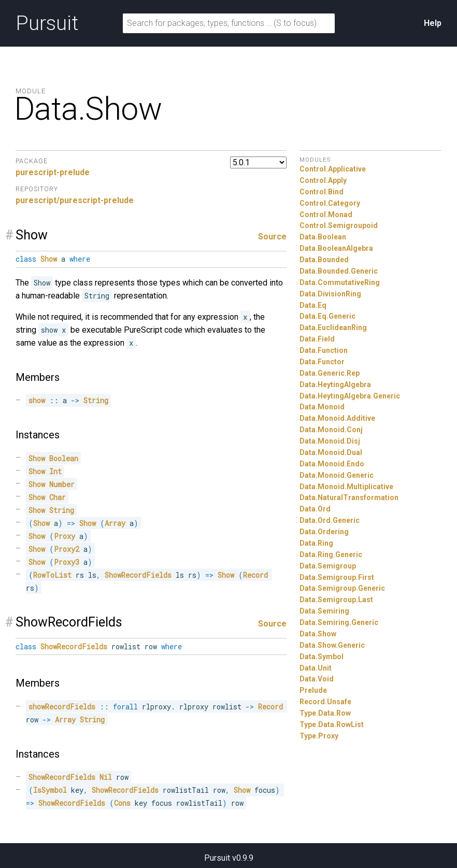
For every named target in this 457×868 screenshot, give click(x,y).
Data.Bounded (324, 260)
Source (272, 237)
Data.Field (317, 339)
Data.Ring (316, 543)
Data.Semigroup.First (337, 577)
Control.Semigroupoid (339, 225)
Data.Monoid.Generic (337, 475)
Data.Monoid (322, 407)
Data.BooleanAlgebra (336, 248)
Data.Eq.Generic (327, 316)
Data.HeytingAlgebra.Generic (350, 396)
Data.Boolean (323, 237)
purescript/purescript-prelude (75, 200)
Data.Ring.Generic (331, 554)
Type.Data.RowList (332, 724)
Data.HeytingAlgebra (335, 385)
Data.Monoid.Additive (337, 418)
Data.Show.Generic (332, 645)
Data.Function (324, 350)
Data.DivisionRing (330, 294)
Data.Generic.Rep (330, 373)
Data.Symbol (322, 657)
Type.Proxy (319, 736)
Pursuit (47, 23)
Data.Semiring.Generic (339, 622)
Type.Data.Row (325, 713)
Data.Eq (313, 305)
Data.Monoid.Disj (330, 441)
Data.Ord (315, 509)
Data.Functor (322, 362)
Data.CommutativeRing (340, 282)
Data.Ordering (324, 532)
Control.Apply (323, 180)
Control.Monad (326, 215)
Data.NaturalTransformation (349, 497)
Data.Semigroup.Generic (342, 588)
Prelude (313, 690)
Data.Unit (316, 668)
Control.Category (330, 203)
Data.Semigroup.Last (336, 600)
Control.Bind (322, 192)
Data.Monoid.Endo (332, 464)
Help (433, 23)
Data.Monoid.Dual (331, 452)
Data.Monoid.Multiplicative (346, 487)
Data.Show (318, 634)
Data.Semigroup (328, 566)
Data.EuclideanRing (333, 328)
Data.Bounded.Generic (339, 271)
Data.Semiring (324, 611)
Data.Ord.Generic (330, 520)
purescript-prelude (53, 172)
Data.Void (317, 679)
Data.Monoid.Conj (331, 430)
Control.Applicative (333, 169)
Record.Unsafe (325, 702)
